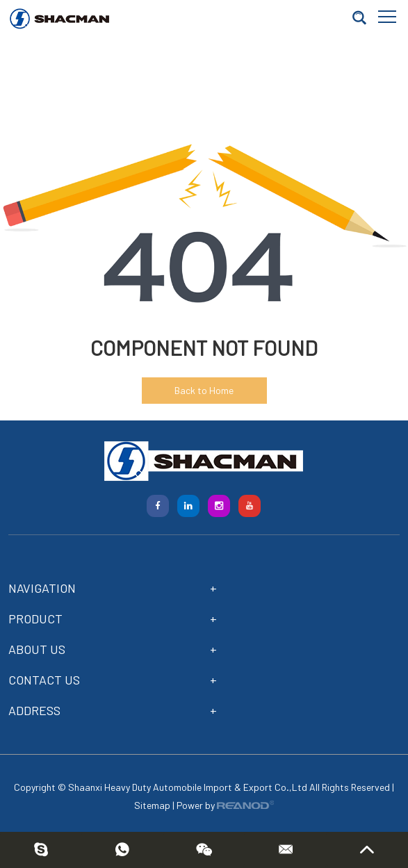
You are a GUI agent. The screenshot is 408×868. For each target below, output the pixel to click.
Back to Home (204, 390)
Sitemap (152, 805)
